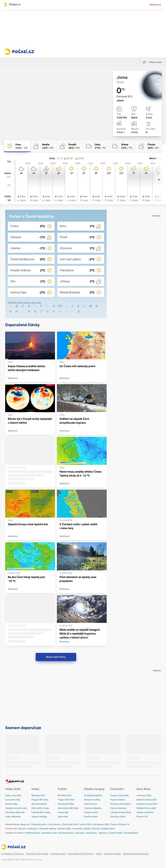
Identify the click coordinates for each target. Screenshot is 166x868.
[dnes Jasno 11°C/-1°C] (17, 146)
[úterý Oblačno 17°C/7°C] (96, 146)
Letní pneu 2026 (144, 796)
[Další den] (159, 179)
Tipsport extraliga (39, 817)
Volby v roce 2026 (13, 796)
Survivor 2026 (85, 824)
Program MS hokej (40, 800)
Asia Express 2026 (101, 824)
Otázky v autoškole (145, 812)
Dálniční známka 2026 (146, 800)
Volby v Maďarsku (13, 817)
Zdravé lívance (91, 804)
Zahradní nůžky (64, 829)
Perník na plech (91, 817)
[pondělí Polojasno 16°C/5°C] (70, 146)
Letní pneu (80, 833)
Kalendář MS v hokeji (41, 812)
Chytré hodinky (116, 833)
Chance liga (63, 812)
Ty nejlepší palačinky (93, 796)
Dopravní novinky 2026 (147, 804)
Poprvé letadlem (118, 800)
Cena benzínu (55, 824)
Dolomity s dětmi (118, 817)
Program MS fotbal (66, 800)
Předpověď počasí (39, 824)
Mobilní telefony (33, 833)
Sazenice (22, 829)
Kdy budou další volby (15, 812)
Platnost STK (142, 817)
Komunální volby (13, 800)
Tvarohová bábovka (93, 808)
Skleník (87, 829)
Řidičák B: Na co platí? (146, 808)
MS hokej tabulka (39, 804)
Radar (99, 854)
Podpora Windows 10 (120, 824)
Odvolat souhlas (113, 854)
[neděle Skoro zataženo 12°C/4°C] (43, 146)
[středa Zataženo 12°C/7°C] (122, 146)
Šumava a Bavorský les (121, 804)
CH (60, 306)
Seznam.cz (155, 5)
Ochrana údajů (58, 854)
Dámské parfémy (66, 833)
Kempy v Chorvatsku (119, 796)
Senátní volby (11, 804)
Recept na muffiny (92, 800)
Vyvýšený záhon (108, 829)
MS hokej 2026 (38, 796)
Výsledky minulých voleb (16, 808)
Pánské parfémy (131, 833)
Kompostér (77, 829)
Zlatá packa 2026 (70, 824)
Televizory (103, 833)
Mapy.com (25, 824)
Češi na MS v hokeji (40, 808)
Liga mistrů (63, 817)
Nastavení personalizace (136, 854)
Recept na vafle (91, 812)
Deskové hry (92, 833)
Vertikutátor (33, 829)
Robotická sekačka (48, 829)
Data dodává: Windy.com (81, 854)
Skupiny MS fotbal (66, 804)
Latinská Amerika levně (121, 812)
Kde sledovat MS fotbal (68, 808)
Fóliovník (95, 829)
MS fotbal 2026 (65, 796)
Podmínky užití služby (37, 854)
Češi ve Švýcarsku (118, 808)
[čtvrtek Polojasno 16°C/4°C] (149, 146)
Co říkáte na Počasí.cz (12, 854)
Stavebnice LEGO (49, 833)
